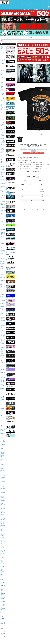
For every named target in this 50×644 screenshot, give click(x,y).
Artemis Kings (11, 179)
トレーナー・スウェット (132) (3, 73)
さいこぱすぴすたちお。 (11, 188)
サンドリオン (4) (3, 287)
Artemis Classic (11, 174)
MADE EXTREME (11, 258)
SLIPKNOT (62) (2, 590)
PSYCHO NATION (11, 76)
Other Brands (11, 413)
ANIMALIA (11, 366)
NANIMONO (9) (3, 208)
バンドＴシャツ (37, 3)
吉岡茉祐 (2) (3, 354)
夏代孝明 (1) (3, 326)
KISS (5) (2, 480)
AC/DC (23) (2, 368)
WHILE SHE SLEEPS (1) (3, 622)
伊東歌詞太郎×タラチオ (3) (3, 251)
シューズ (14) (3, 131)
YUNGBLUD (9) (3, 624)
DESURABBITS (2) (3, 184)
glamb (11, 62)
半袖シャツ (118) (2, 55)
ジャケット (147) (2, 87)
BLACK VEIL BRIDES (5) (3, 406)
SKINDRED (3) (2, 583)
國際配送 (37, 153)
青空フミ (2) (3, 242)
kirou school (11, 436)
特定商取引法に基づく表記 (8, 634)
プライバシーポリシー (8, 636)
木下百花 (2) (3, 263)
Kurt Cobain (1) (3, 489)
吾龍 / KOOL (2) (3, 278)
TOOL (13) (2, 611)
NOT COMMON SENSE (11, 404)
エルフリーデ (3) (3, 254)
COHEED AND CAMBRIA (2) (3, 427)
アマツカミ (11, 197)
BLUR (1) (2, 410)
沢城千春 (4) (3, 285)
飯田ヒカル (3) (2, 246)
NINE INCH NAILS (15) (2, 535)
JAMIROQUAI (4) (3, 471)
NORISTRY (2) (2, 332)
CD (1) (2, 160)
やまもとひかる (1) (3, 352)
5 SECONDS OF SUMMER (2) (3, 365)
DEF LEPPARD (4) (3, 433)
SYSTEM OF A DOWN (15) (3, 605)
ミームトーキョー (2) (3, 346)
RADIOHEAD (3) (3, 558)
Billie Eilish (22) (2, 400)
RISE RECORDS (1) (3, 575)
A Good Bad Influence (11, 132)
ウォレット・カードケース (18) (3, 128)
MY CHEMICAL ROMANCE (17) (2, 531)
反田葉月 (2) (3, 308)
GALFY (11, 48)
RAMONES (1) (2, 567)
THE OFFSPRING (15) (3, 608)
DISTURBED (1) (3, 442)
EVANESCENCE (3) (3, 451)
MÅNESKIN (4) (2, 501)
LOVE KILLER (11, 380)
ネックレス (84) (2, 117)
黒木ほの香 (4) (2, 269)
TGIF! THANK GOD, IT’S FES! (11, 263)
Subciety (11, 66)
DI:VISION (11, 329)
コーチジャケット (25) (3, 93)
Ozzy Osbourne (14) (3, 541)
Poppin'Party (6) (3, 214)
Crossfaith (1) (3, 178)
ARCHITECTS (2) (3, 375)
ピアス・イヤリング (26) (3, 135)
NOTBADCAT (11, 216)
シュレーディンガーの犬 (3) (3, 292)
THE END (11, 253)
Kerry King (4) (3, 476)
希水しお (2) (3, 262)
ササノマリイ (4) (3, 282)
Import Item (11, 408)
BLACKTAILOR (11, 146)
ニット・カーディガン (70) (3, 77)
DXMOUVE (11, 235)
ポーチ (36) (2, 121)
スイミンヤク (11, 370)
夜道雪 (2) (2, 355)
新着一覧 (46, 9)
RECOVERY (11, 165)
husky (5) (2, 197)
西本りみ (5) (3, 330)
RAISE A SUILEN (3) (2, 217)
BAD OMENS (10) (3, 392)
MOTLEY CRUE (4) (2, 523)
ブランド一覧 (20, 3)
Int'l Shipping (26, 153)
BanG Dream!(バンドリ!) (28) (3, 174)
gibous (11, 128)
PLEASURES (11, 432)
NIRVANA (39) (3, 537)
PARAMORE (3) (3, 546)
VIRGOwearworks (11, 71)
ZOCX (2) (2, 303)
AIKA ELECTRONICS (11, 296)
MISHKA (11, 347)
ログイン (27, 9)
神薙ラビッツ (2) (3, 259)
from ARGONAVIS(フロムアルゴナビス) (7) (3, 192)
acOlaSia (11, 399)
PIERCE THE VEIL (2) (3, 551)
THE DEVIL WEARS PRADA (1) (2, 439)
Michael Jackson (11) (3, 512)
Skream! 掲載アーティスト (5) (3, 227)
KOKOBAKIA (11, 268)
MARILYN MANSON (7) (3, 504)
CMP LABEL (11, 211)
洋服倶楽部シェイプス (11, 287)
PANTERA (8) (3, 543)
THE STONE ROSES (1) (3, 598)
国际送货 (31, 153)
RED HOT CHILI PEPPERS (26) (2, 571)
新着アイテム (13, 3)
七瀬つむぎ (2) (2, 328)
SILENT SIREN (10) (2, 224)
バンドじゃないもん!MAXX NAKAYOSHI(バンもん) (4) (3, 336)
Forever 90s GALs (11, 305)
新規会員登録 (36, 9)
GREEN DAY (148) (3, 463)
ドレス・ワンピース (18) (3, 102)
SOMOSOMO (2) (3, 230)
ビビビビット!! (11, 301)
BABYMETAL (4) (3, 170)
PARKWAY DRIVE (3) (2, 548)
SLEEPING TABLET (11, 193)
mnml (11, 151)
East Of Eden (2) (3, 187)
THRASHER (11, 273)
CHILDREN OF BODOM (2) (3, 423)
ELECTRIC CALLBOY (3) (3, 448)
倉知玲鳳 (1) (3, 267)
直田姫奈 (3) (3, 296)
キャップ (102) (2, 105)
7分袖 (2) (2, 71)
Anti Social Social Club (11, 395)
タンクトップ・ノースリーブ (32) (3, 51)
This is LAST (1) (3, 237)
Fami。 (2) (2, 189)
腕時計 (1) (2, 139)
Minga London (11, 142)
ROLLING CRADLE (11, 277)
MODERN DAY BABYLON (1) (3, 517)
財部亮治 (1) (3, 307)
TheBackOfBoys (11, 342)
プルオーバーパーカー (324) (3, 84)
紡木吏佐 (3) (3, 316)
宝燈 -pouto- (11, 207)
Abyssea (11, 170)
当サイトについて (8, 628)
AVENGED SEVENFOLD (39, 150)
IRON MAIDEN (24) (3, 468)
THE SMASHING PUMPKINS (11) (3, 594)
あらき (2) (2, 243)
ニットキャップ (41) (3, 112)
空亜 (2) (2, 265)
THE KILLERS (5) (3, 478)
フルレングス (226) (3, 68)
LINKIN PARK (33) (3, 495)
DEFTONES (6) (3, 436)
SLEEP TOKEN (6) (2, 587)
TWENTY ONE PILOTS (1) (3, 614)
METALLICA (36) (3, 509)
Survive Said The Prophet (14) (3, 234)
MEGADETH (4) (3, 507)
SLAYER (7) (3, 585)
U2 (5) (2, 617)
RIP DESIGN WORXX (11, 427)
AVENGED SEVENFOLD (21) (3, 386)
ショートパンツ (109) (3, 66)
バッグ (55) (2, 120)
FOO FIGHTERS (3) (2, 459)
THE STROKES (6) (3, 601)
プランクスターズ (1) (3, 340)
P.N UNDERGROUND (11, 80)
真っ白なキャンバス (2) (3, 343)
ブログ (43, 3)
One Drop (11, 239)
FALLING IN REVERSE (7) (3, 453)
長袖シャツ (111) (2, 57)
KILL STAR (11, 137)
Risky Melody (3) (3, 219)
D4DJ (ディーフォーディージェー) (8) (3, 181)
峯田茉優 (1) (3, 348)
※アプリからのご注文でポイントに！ (25, 37)
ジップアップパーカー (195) (3, 80)
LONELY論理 (11, 338)
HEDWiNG (11, 333)
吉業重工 (11, 160)
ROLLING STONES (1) (3, 578)
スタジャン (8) (2, 90)
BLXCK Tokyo (11, 324)
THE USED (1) (2, 619)
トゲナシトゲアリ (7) (3, 324)
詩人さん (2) (3, 289)
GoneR (11, 282)
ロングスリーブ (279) (3, 60)
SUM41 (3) (2, 603)
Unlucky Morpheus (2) (3, 240)
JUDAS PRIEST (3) (2, 474)
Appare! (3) (2, 167)
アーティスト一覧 (28, 3)
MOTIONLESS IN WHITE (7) (3, 520)
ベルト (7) (2, 123)
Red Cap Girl (11, 90)
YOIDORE (11, 99)
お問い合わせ (8, 631)
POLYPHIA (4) (3, 556)
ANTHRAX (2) (3, 372)
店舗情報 (47, 3)
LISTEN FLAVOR (11, 85)
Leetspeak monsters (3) (3, 200)
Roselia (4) (2, 221)
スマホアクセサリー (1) (3, 149)
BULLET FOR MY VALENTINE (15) (3, 419)
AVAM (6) (2, 168)
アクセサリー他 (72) (3, 152)
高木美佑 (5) (3, 305)
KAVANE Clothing (11, 123)
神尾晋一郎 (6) (2, 257)
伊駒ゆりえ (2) (2, 248)
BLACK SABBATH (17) (2, 403)
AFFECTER (11, 422)
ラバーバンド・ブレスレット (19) (3, 141)
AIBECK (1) (2, 165)
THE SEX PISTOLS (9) (3, 580)
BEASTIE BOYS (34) (2, 397)
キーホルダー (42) (3, 155)
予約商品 (46, 150)
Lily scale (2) (3, 202)
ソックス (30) (3, 133)
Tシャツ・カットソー (23, 150)
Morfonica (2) (3, 206)
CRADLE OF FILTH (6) (3, 430)
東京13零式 (11, 202)
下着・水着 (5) (2, 145)
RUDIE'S (11, 104)
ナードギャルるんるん (11, 310)
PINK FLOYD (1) (3, 554)
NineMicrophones (11, 221)
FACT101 (11, 352)
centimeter (11, 156)
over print (11, 52)
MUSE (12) (2, 528)
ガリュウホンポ (11, 361)
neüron (11, 244)
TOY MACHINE (11, 118)
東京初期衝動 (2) (3, 321)
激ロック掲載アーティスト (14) (3, 272)
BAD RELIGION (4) (3, 394)
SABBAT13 (11, 225)
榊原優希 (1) (3, 280)
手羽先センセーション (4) (3, 318)
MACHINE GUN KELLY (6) (3, 498)
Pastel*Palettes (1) (3, 211)
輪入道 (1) (2, 357)
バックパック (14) (3, 125)
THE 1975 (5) (3, 362)
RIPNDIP (11, 108)
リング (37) (2, 137)
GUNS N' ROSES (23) (3, 465)
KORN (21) (2, 487)
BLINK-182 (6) (3, 409)
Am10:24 (11, 230)
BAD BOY (11, 291)
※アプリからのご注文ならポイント (33, 181)
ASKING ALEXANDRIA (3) (3, 378)
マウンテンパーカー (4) (3, 98)
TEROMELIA (11, 375)
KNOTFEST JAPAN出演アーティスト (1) (3, 484)
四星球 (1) (2, 295)
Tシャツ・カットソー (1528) (3, 47)
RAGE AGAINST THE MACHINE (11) (2, 563)
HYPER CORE (11, 356)
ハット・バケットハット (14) (3, 109)
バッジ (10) (2, 147)
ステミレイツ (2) (3, 298)
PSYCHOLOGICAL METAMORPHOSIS (11, 385)
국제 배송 (42, 153)
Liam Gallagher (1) (3, 492)
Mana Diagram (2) (3, 204)
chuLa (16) (2, 176)
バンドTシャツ (33, 151)
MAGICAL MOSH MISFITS (11, 113)
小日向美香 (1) (2, 275)
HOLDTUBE (11, 418)
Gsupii (11, 249)
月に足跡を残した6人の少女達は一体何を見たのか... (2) (3, 312)
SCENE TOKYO (11, 57)
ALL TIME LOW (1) (2, 370)
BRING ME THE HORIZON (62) (2, 414)
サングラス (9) (2, 115)
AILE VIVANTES (11, 319)
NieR (11, 315)
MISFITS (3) (3, 514)
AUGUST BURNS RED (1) (3, 382)
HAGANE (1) (3, 196)
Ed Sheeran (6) (3, 445)
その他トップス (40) (3, 95)
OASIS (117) (3, 539)
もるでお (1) (3, 349)
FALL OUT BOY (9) (2, 456)
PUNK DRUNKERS (11, 94)
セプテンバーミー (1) (3, 301)
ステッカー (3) (2, 157)
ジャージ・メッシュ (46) (3, 63)
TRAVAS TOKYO (11, 184)
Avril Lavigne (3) (3, 389)
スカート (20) (3, 100)
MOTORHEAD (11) (3, 526)
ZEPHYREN (11, 390)
